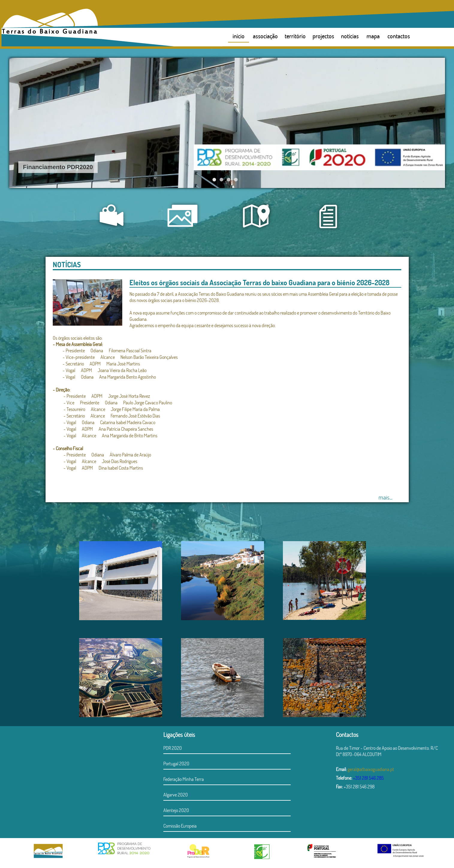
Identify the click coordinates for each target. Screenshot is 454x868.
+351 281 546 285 (368, 778)
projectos (323, 36)
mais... (385, 497)
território (295, 36)
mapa (373, 36)
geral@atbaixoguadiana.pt (371, 769)
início (239, 36)
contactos (399, 36)
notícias (350, 36)
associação (265, 36)
